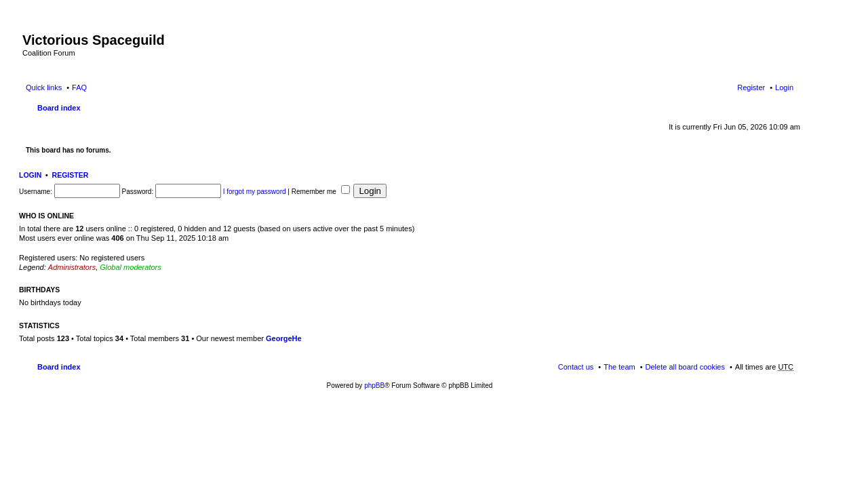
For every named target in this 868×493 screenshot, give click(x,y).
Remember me (321, 192)
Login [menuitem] (784, 87)
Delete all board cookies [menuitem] (685, 367)
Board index (59, 108)
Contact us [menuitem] (576, 367)
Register (71, 175)
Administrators (72, 267)
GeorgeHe (284, 338)
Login (30, 175)
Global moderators (131, 267)
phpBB (374, 386)
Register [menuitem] (751, 87)
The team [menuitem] (619, 367)
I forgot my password (255, 192)
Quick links (44, 87)
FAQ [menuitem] (79, 87)
